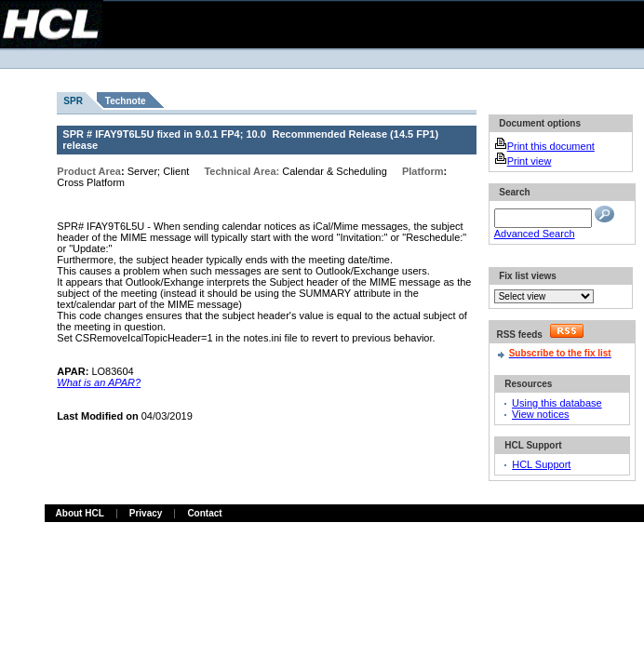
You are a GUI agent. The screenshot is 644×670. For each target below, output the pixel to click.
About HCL (80, 513)
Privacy (146, 513)
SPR (73, 101)
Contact (204, 513)
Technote (126, 101)
